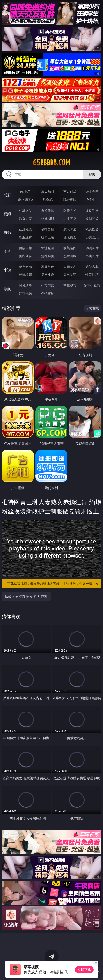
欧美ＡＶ (70, 210)
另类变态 (92, 237)
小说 (7, 270)
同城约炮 (25, 285)
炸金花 (48, 200)
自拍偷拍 (48, 210)
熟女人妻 (25, 218)
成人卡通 (70, 229)
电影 (7, 233)
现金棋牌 (70, 200)
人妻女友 (70, 267)
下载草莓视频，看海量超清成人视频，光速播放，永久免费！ (53, 584)
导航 (7, 289)
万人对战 (70, 192)
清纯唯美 (48, 256)
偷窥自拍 (25, 248)
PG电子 (26, 192)
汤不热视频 (92, 285)
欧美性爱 (92, 229)
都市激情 (25, 267)
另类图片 (92, 256)
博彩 (7, 195)
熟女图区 (70, 256)
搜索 (92, 174)
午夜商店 (48, 285)
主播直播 (70, 218)
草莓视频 (70, 285)
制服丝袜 (25, 237)
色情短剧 (48, 293)
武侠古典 (92, 267)
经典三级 (48, 237)
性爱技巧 (92, 275)
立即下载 (84, 970)
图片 (7, 251)
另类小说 (48, 275)
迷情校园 (25, 275)
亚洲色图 (48, 248)
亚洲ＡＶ (25, 210)
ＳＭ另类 (92, 218)
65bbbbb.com (51, 162)
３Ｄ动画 (92, 210)
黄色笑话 (70, 275)
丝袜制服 (48, 218)
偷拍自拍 (48, 229)
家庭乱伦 (48, 267)
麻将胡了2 (25, 200)
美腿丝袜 (25, 256)
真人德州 (48, 192)
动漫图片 (92, 248)
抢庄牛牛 (92, 200)
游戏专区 (92, 192)
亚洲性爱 (25, 229)
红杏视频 (25, 293)
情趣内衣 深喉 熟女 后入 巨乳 (26, 597)
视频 (7, 214)
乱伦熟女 (70, 237)
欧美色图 (70, 248)
